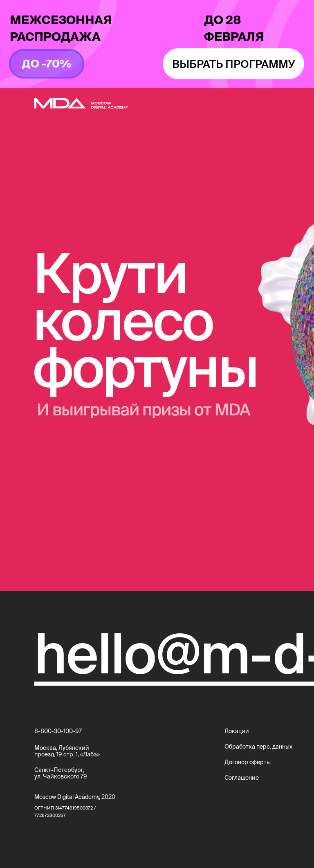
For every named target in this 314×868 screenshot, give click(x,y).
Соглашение (242, 778)
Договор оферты (248, 762)
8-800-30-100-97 (58, 731)
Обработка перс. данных (258, 747)
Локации (237, 731)
